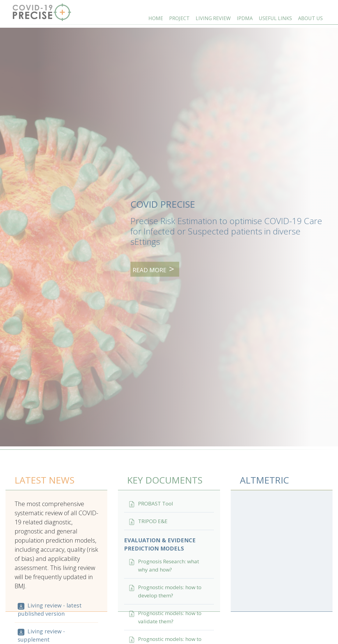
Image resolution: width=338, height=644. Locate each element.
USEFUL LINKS (275, 18)
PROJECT (179, 18)
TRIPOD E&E (153, 521)
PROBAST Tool (156, 503)
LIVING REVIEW (213, 18)
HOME (156, 18)
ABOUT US (310, 18)
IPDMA (245, 18)
